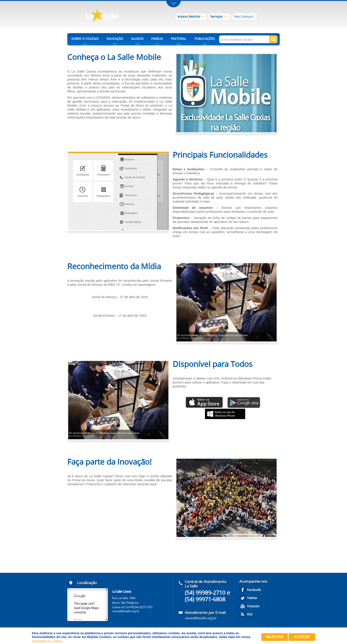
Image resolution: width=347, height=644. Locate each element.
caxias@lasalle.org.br (126, 611)
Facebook (254, 590)
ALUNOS (137, 39)
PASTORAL (178, 39)
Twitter (252, 598)
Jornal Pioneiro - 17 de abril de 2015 (120, 315)
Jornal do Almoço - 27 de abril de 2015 (120, 297)
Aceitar (302, 637)
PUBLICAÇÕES (205, 39)
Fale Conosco (244, 16)
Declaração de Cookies (47, 641)
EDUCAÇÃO (115, 39)
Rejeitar (275, 637)
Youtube (253, 606)
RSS (250, 614)
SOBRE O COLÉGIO (85, 39)
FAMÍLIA (157, 39)
